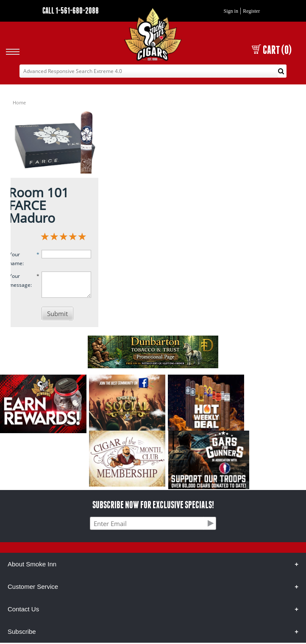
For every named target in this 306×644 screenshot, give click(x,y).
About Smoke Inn (32, 564)
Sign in (231, 11)
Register (251, 11)
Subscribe (22, 631)
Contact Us (23, 609)
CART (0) (272, 50)
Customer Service (33, 587)
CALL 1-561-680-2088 (71, 10)
